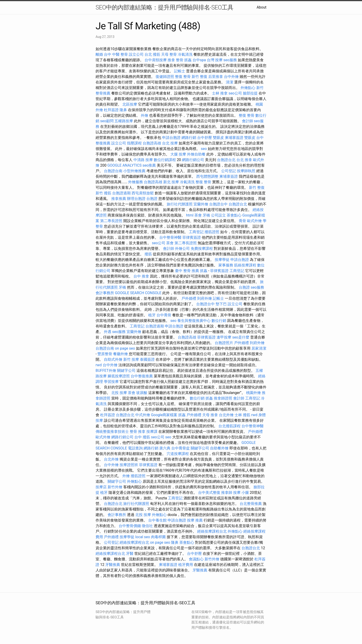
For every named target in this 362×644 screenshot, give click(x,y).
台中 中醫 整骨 (116, 54)
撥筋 (148, 254)
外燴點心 (248, 88)
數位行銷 (219, 321)
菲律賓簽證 (192, 237)
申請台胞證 (171, 138)
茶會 (198, 215)
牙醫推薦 (113, 565)
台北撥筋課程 (229, 426)
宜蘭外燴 (201, 204)
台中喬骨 (164, 315)
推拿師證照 (223, 398)
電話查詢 (135, 448)
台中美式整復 (209, 493)
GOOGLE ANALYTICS (124, 165)
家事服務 (226, 265)
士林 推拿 (220, 93)
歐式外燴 (254, 221)
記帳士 (180, 71)
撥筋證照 (212, 232)
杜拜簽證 (111, 110)
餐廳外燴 (121, 354)
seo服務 (230, 60)
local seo (143, 537)
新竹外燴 (115, 487)
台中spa (199, 60)
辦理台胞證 (136, 199)
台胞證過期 (121, 193)
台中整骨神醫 (170, 237)
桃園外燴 (253, 393)
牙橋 (206, 215)
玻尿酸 (142, 393)
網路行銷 (189, 138)
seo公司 (235, 93)
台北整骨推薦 (251, 504)
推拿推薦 (119, 199)
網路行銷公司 (193, 160)
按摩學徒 (222, 260)
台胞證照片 (224, 343)
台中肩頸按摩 (156, 60)
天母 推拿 (210, 415)
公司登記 (229, 171)
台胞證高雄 (152, 143)
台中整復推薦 (142, 376)
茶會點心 (234, 215)
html (190, 215)
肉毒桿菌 (158, 537)
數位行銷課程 (165, 160)
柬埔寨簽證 (234, 138)
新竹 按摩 (131, 359)
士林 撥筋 (242, 415)
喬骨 (242, 221)
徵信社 (147, 526)
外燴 (145, 115)
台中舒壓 (205, 138)
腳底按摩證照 (119, 376)
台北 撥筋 (152, 54)
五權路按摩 (124, 121)
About (261, 7)
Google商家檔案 (164, 415)
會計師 (247, 121)
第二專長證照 (111, 221)
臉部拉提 (250, 93)
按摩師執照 (246, 171)
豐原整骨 (105, 354)
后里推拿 (216, 77)
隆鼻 (123, 110)
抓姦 (188, 60)
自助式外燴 (113, 359)
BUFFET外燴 (106, 371)
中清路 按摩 (143, 160)
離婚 (99, 54)
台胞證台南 (113, 171)
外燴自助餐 (196, 154)
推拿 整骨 (175, 60)
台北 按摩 (170, 143)
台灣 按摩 (215, 60)
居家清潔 (259, 348)
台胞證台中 (218, 204)
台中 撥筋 (142, 437)
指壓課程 (134, 143)
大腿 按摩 (178, 154)
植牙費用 (186, 565)
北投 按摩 (119, 393)
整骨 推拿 (138, 432)
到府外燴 (205, 298)
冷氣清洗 (185, 54)
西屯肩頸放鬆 (143, 193)
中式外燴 (143, 415)
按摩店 (101, 487)
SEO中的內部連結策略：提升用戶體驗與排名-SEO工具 (164, 7)
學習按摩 (111, 382)
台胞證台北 (226, 160)
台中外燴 (231, 77)
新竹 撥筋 (103, 193)
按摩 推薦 (195, 520)
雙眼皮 (218, 138)
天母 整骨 (169, 54)
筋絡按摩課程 (245, 265)
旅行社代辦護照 (180, 204)
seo (204, 149)
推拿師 (227, 493)
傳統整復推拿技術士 (112, 432)
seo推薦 (149, 165)
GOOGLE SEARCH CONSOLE (138, 293)
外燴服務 (136, 182)
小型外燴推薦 (134, 171)
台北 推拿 (244, 160)
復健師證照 (165, 77)
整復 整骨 (183, 77)
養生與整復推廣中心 (194, 321)
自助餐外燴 (219, 448)
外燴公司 (182, 249)
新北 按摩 (171, 182)
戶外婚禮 (189, 298)
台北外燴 (226, 415)
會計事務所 (105, 293)
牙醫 (130, 554)
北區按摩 (130, 104)
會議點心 (196, 559)
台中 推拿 (141, 276)
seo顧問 (107, 121)
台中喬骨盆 (181, 448)
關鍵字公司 (126, 371)
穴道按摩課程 (178, 454)
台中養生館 (157, 520)
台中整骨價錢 (130, 526)
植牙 (152, 315)
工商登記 (196, 232)
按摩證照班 (129, 465)
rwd (99, 365)
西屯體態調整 (207, 176)
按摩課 (152, 432)
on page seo (125, 348)
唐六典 (165, 448)
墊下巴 (221, 304)
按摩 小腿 (241, 493)
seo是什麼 (241, 337)
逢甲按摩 (224, 337)
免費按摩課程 (202, 249)
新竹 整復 (199, 77)
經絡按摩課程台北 (212, 531)
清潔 (229, 82)
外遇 (108, 332)
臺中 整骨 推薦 (187, 271)
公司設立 (218, 215)
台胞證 (152, 199)
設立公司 (136, 54)
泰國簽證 (147, 359)
